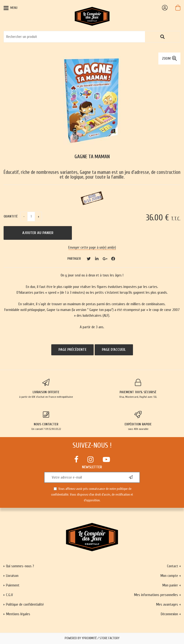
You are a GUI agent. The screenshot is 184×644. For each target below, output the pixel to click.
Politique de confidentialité (25, 604)
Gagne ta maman (92, 157)
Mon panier (170, 585)
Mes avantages (167, 604)
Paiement (13, 585)
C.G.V (9, 595)
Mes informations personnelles (156, 595)
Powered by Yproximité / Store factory (92, 638)
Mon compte (169, 576)
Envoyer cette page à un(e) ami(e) (92, 247)
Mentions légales (18, 614)
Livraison (12, 576)
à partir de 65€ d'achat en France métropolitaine (46, 389)
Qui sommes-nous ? (20, 566)
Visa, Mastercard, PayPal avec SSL (138, 389)
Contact (172, 566)
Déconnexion (169, 614)
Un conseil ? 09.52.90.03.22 (46, 421)
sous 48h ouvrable (138, 421)
